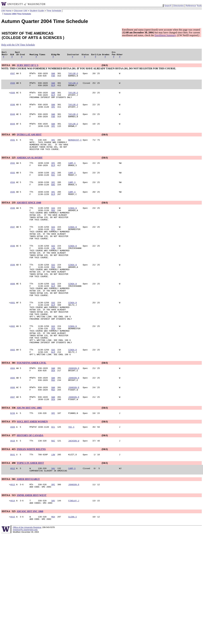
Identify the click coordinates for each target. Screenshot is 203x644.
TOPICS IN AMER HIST (30, 505)
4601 (13, 330)
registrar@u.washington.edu (25, 575)
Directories (179, 6)
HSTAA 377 (9, 476)
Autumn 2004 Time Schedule (16, 14)
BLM (53, 89)
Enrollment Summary (165, 35)
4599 (13, 287)
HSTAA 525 (9, 556)
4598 (13, 265)
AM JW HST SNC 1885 (29, 448)
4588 (13, 86)
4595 (13, 205)
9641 (13, 496)
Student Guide (37, 11)
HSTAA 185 (9, 142)
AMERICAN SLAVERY (30, 167)
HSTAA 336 (9, 448)
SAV (53, 511)
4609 (13, 468)
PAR (53, 78)
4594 (13, 194)
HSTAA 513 (9, 539)
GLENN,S (72, 562)
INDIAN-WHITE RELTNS (31, 491)
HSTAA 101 (9, 67)
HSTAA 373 (9, 462)
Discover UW (21, 11)
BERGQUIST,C (75, 148)
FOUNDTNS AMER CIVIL (31, 399)
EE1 (53, 246)
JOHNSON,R (74, 405)
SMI (53, 112)
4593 (13, 184)
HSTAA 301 (9, 399)
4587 (13, 75)
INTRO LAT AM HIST (29, 142)
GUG (53, 222)
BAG (53, 197)
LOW (53, 268)
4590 (13, 110)
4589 (13, 96)
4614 (13, 545)
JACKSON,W (74, 482)
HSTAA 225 (9, 167)
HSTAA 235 (9, 216)
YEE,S (71, 468)
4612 (13, 511)
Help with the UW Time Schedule (18, 45)
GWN (53, 75)
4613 (13, 528)
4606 (13, 426)
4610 (13, 482)
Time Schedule (54, 11)
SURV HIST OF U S (28, 67)
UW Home (6, 11)
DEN (53, 361)
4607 (13, 437)
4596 (13, 222)
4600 (13, 309)
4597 (13, 244)
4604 (13, 405)
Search (168, 6)
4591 (13, 148)
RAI (53, 187)
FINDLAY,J (74, 545)
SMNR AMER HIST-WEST (32, 539)
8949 (13, 131)
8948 (13, 120)
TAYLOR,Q (73, 75)
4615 (13, 562)
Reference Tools (194, 6)
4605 (13, 415)
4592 (13, 173)
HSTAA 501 (9, 522)
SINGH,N (72, 222)
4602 (13, 358)
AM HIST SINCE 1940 (29, 216)
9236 (13, 454)
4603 (13, 385)
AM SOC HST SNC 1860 (30, 556)
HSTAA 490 (9, 505)
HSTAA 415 (9, 491)
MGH (53, 225)
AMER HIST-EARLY (28, 522)
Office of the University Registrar (27, 573)
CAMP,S (72, 173)
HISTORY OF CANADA (30, 476)
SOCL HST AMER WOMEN (32, 462)
